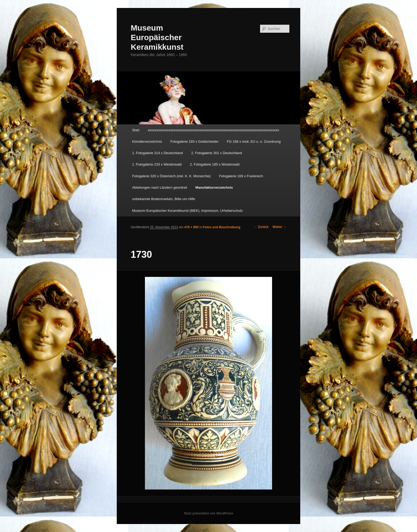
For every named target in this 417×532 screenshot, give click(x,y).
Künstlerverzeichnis (147, 142)
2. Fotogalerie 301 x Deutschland (217, 153)
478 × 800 (191, 227)
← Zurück (261, 227)
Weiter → (280, 227)
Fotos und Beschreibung (221, 227)
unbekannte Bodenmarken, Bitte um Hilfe (164, 199)
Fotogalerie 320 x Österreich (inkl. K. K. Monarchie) (172, 176)
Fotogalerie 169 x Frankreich (241, 176)
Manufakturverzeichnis (214, 187)
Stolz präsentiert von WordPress (208, 513)
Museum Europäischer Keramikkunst (157, 37)
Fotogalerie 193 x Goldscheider (195, 142)
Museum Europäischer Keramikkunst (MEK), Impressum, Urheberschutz (187, 211)
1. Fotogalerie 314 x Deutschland (158, 153)
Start (136, 130)
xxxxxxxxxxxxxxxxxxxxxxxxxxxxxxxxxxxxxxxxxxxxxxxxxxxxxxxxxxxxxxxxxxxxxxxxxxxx (214, 130)
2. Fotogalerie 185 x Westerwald (215, 164)
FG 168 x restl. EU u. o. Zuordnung (254, 142)
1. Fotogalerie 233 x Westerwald (157, 164)
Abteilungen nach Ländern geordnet (160, 187)
